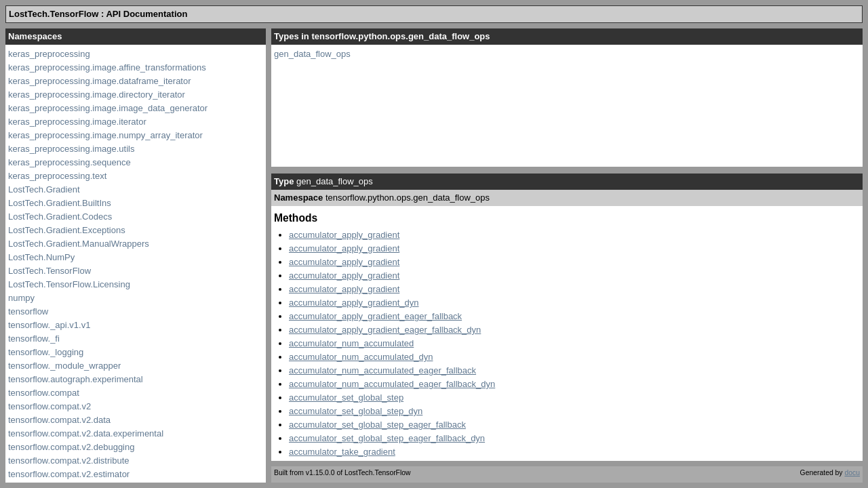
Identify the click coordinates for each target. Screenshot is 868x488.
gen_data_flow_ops (312, 54)
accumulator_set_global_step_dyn (356, 411)
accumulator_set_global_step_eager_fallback (377, 425)
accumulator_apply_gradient (344, 235)
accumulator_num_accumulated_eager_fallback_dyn (392, 384)
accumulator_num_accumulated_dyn (361, 357)
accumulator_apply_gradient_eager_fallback (375, 316)
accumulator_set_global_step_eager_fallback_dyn (387, 438)
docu (852, 473)
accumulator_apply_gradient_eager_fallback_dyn (385, 330)
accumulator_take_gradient (342, 452)
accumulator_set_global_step (346, 398)
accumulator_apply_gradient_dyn (354, 303)
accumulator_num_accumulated (351, 343)
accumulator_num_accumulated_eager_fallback (382, 370)
